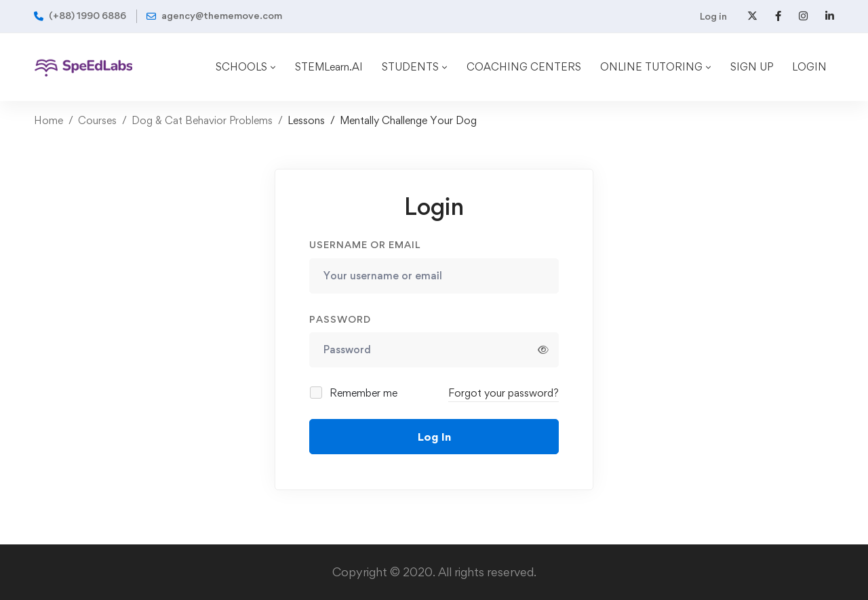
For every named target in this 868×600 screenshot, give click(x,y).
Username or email (365, 244)
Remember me (354, 393)
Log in (713, 16)
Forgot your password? (504, 393)
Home (48, 120)
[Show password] (543, 350)
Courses (97, 120)
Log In (434, 437)
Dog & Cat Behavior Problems (202, 120)
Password (340, 319)
